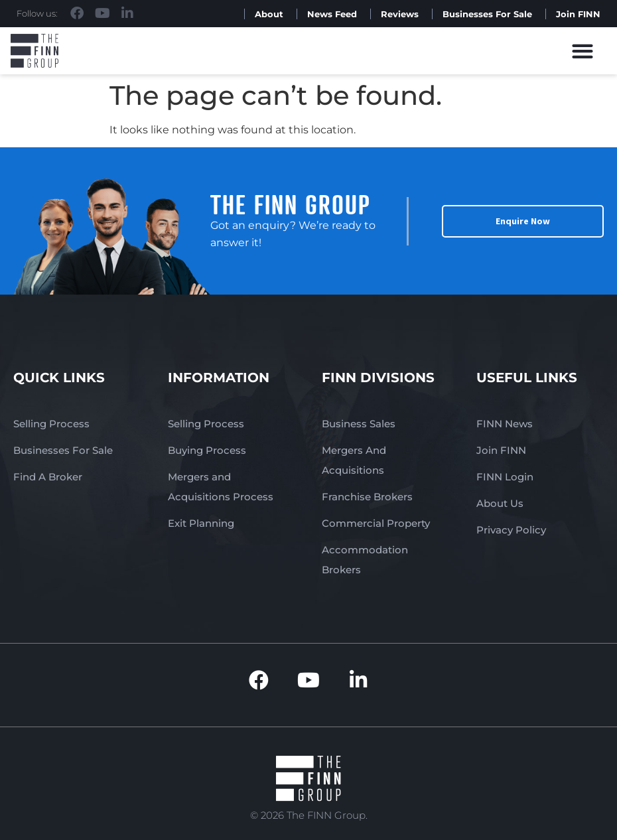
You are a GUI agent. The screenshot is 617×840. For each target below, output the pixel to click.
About (269, 14)
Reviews (400, 14)
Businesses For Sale (487, 14)
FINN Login (505, 477)
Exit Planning (201, 523)
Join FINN (578, 14)
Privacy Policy (511, 530)
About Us (500, 503)
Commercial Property (376, 523)
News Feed (332, 14)
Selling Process (51, 424)
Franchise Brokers (367, 497)
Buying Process (207, 450)
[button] (583, 51)
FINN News (505, 424)
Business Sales (359, 424)
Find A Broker (48, 477)
